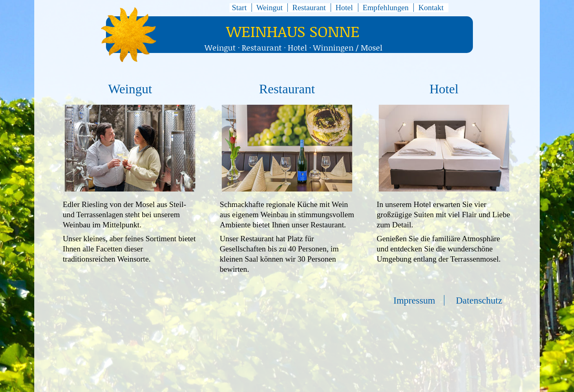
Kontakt (431, 8)
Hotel (344, 8)
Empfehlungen (385, 8)
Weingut (270, 8)
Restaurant (309, 8)
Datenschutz (479, 300)
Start (239, 8)
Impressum (414, 300)
